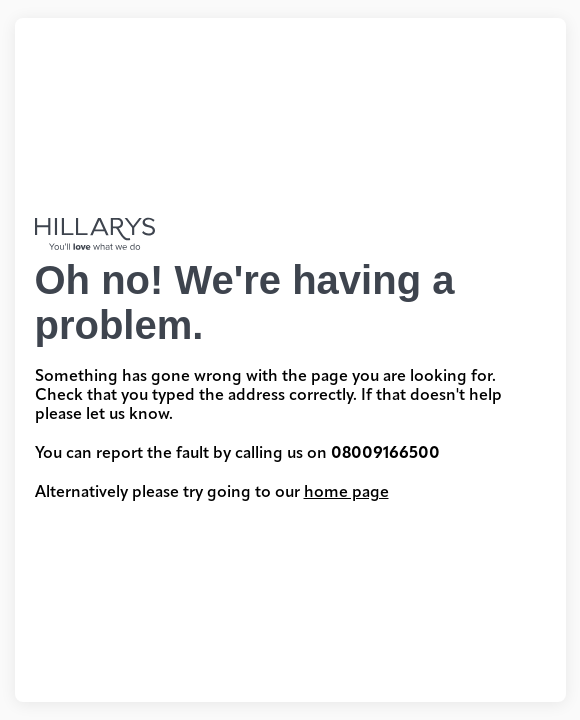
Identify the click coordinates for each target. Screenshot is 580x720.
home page (346, 493)
